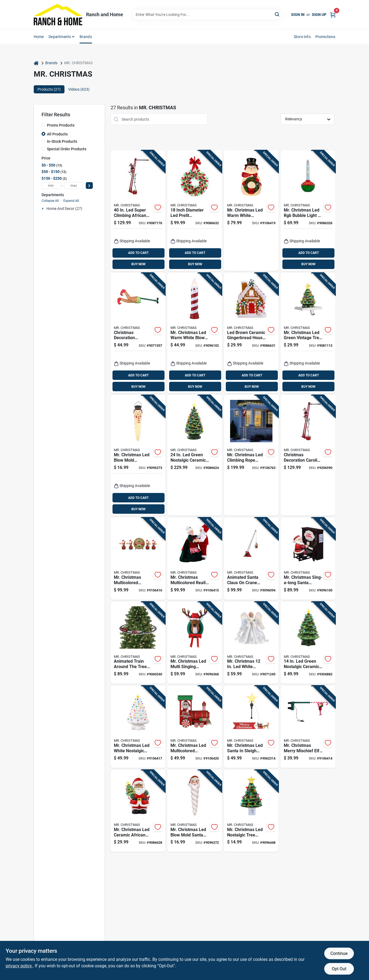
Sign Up (319, 15)
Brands (86, 37)
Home (39, 37)
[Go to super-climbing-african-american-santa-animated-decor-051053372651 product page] (138, 211)
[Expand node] (43, 209)
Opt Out (339, 969)
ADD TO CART (138, 253)
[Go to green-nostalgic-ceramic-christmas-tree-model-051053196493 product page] (308, 643)
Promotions (325, 37)
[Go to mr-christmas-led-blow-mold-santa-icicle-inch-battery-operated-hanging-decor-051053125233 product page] (195, 811)
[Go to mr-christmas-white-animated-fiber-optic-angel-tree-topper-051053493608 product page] (251, 643)
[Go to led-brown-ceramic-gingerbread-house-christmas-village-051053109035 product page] (251, 333)
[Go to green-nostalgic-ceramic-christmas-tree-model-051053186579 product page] (195, 455)
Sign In (298, 15)
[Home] (36, 63)
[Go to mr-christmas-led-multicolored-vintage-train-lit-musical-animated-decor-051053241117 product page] (195, 727)
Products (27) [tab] (49, 89)
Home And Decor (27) (64, 209)
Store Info (302, 37)
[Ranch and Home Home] (58, 15)
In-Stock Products (62, 141)
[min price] (51, 186)
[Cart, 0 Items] (333, 14)
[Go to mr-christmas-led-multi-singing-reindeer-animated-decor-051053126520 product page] (195, 643)
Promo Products (61, 125)
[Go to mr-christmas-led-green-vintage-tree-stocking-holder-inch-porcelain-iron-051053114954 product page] (308, 333)
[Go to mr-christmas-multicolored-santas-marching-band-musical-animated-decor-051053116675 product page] (138, 559)
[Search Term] (207, 15)
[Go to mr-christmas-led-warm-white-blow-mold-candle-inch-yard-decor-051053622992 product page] (195, 333)
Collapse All (50, 201)
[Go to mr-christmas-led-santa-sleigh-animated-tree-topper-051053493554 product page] (251, 727)
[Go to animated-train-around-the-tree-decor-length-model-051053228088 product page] (138, 643)
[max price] (74, 186)
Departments (60, 37)
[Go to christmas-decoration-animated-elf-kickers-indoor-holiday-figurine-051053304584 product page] (138, 333)
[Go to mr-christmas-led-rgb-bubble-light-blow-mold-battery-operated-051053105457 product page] (308, 211)
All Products (57, 134)
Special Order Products (67, 149)
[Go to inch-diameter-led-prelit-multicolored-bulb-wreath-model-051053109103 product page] (195, 211)
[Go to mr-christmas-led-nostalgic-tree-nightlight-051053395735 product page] (251, 811)
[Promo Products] (43, 125)
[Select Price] (89, 186)
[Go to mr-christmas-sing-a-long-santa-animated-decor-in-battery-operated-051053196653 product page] (308, 559)
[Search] (277, 14)
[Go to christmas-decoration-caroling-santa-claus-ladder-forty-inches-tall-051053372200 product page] (308, 455)
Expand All (71, 201)
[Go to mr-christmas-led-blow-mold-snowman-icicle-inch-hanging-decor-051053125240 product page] (138, 455)
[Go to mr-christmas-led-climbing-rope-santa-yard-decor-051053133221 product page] (251, 455)
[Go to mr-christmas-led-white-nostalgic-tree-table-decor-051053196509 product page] (138, 727)
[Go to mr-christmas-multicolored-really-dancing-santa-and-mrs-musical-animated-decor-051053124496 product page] (195, 559)
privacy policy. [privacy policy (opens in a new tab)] (19, 966)
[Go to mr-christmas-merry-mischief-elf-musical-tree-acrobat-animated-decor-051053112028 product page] (308, 727)
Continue (339, 953)
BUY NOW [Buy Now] (139, 264)
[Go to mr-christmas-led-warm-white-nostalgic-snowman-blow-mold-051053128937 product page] (251, 211)
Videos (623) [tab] (79, 89)
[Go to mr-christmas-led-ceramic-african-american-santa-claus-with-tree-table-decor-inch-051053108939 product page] (138, 811)
